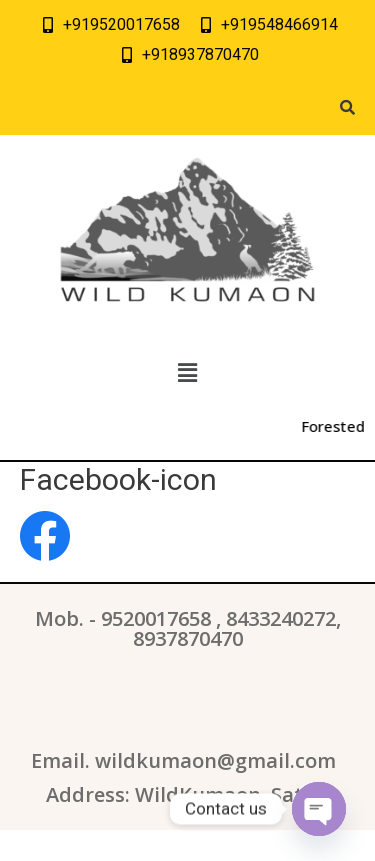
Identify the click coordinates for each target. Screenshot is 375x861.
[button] (187, 374)
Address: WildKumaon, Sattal (188, 794)
